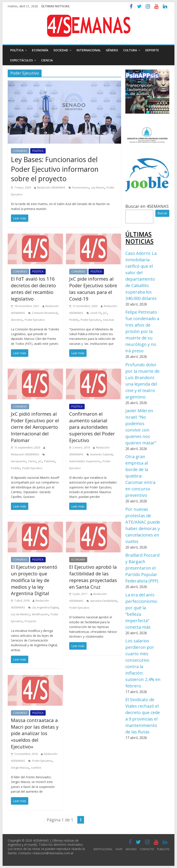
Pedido (74, 320)
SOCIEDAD (61, 50)
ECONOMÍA (40, 50)
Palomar (50, 461)
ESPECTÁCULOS (22, 60)
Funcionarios (81, 187)
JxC (105, 313)
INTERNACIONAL (89, 50)
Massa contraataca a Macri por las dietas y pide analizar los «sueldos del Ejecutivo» (35, 733)
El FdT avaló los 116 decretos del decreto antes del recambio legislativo (33, 289)
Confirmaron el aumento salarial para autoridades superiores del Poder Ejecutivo (92, 427)
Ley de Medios (20, 614)
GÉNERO (112, 50)
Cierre (32, 461)
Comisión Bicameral (45, 313)
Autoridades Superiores (85, 461)
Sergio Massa (20, 768)
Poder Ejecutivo (35, 320)
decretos (17, 320)
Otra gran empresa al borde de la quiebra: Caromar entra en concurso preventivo (140, 476)
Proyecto (30, 621)
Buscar (162, 213)
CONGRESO (20, 151)
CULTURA (130, 50)
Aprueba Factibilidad (103, 601)
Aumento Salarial (101, 454)
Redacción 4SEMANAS (51, 187)
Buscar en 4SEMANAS (147, 206)
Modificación (40, 614)
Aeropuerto (18, 461)
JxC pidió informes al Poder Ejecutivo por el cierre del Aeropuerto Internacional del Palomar (35, 427)
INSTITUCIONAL (103, 849)
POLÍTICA (17, 50)
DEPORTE (152, 50)
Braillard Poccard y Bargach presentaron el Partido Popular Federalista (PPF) (142, 568)
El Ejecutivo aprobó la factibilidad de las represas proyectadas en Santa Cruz (93, 577)
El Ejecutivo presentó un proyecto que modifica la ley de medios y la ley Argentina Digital (34, 580)
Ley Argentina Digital (45, 607)
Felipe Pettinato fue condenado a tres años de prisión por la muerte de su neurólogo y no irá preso (142, 331)
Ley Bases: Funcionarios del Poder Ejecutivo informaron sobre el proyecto (55, 169)
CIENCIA (47, 60)
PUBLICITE (163, 849)
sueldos (36, 768)
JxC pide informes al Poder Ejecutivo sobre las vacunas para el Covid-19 (93, 289)
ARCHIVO (131, 849)
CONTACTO (147, 849)
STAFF (119, 849)
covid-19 (96, 313)
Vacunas (109, 320)
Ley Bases (98, 187)
